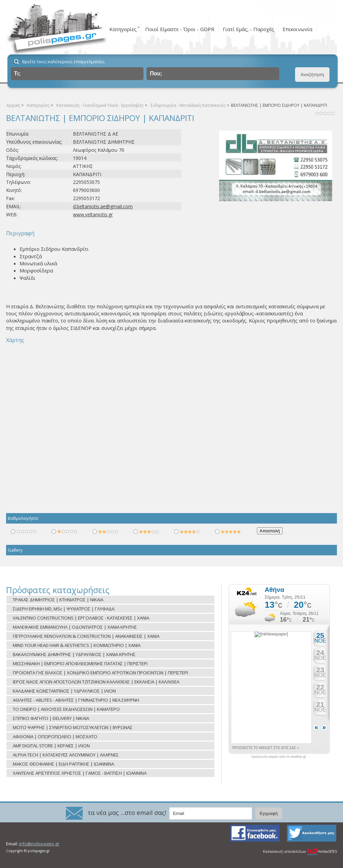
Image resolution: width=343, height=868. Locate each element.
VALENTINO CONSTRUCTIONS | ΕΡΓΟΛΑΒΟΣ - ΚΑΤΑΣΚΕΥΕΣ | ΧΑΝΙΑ (81, 618)
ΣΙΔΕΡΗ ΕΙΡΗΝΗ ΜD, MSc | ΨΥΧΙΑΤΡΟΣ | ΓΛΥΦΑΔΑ (64, 609)
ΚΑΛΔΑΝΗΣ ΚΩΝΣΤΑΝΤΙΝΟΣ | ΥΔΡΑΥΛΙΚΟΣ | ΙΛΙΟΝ (64, 691)
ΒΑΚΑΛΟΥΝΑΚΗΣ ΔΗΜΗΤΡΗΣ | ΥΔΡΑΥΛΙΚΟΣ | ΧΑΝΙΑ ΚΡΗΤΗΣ (74, 654)
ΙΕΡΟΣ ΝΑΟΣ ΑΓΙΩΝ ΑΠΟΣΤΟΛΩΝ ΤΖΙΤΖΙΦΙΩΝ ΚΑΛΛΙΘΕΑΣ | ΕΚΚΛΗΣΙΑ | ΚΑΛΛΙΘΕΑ (96, 682)
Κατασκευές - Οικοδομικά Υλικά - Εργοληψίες (100, 105)
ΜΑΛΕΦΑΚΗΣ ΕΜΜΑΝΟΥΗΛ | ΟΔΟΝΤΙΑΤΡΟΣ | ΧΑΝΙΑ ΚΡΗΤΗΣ (75, 627)
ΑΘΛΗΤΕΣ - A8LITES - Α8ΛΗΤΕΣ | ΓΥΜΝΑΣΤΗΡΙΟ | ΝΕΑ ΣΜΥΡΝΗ (76, 700)
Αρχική (13, 105)
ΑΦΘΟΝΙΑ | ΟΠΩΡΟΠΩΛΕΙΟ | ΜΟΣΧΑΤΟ (55, 737)
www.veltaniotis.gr (93, 214)
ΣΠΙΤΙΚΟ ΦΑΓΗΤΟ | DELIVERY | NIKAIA (51, 718)
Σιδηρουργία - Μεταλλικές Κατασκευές (188, 105)
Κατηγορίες (123, 29)
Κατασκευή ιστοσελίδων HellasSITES (300, 851)
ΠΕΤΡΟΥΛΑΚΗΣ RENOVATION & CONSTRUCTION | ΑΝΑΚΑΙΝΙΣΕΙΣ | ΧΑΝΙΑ (86, 636)
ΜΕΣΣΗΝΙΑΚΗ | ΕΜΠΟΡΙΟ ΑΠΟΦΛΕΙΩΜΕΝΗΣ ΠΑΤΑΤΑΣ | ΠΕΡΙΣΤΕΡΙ (80, 664)
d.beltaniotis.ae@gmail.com (103, 206)
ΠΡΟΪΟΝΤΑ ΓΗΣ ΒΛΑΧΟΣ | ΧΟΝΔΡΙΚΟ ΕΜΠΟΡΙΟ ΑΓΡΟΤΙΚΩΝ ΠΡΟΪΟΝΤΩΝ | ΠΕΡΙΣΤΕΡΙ (100, 673)
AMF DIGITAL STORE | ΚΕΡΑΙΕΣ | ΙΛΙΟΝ (51, 746)
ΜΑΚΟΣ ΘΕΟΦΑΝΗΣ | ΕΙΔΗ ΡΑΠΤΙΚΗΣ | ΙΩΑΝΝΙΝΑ (63, 764)
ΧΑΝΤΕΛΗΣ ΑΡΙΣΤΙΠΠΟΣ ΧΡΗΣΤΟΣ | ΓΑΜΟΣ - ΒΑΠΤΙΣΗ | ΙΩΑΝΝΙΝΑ (80, 773)
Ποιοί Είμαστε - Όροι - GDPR (180, 29)
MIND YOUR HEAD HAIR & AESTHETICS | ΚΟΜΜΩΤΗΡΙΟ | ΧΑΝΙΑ (77, 645)
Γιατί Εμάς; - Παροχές (248, 29)
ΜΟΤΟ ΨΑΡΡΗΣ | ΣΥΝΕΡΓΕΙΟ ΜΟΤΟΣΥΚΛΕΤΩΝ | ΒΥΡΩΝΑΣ (73, 727)
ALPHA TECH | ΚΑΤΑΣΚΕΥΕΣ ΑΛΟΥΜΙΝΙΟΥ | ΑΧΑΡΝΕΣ (66, 755)
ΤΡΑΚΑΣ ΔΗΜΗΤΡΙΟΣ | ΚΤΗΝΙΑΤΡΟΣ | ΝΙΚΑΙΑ (58, 600)
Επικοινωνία (297, 29)
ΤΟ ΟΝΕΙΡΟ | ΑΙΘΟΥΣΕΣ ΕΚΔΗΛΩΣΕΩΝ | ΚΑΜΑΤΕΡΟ (66, 709)
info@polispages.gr (39, 844)
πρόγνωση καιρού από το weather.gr (279, 757)
